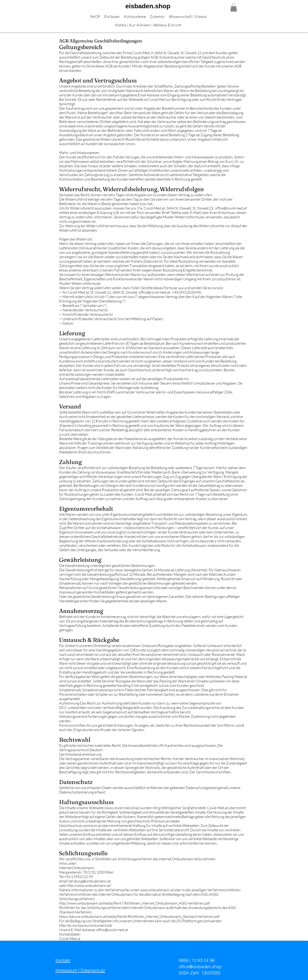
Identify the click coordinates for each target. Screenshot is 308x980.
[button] (234, 8)
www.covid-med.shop (122, 808)
